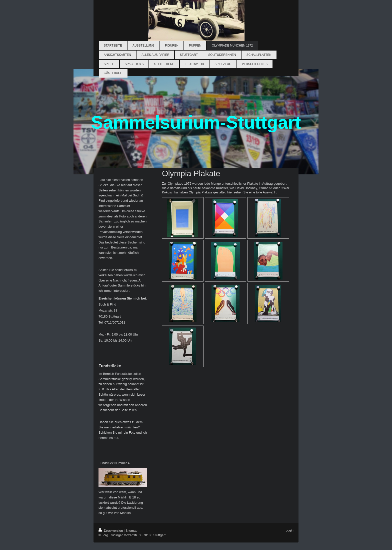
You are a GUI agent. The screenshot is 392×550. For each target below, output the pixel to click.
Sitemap (131, 531)
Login (289, 530)
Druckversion (111, 531)
